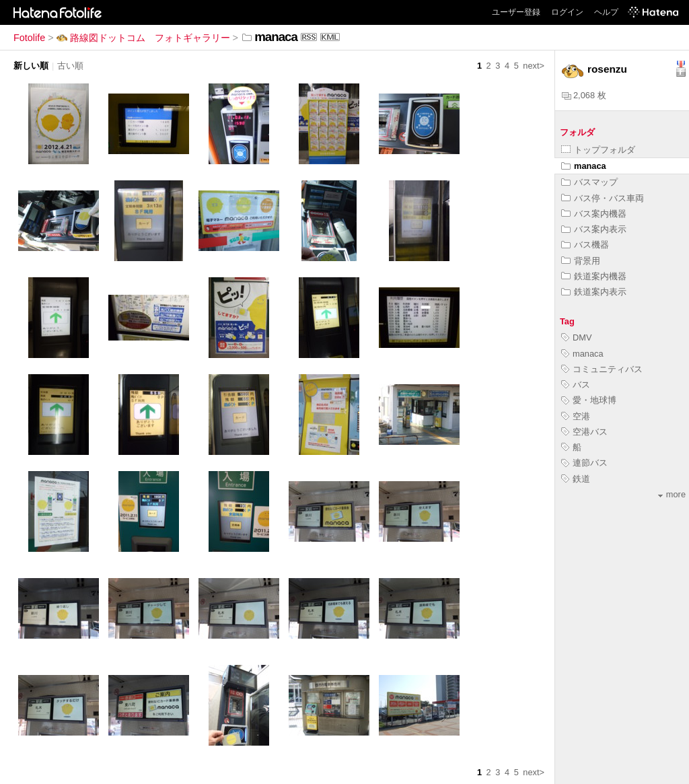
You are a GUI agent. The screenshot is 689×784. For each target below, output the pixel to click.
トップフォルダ (598, 150)
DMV (576, 337)
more (672, 494)
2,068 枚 (584, 95)
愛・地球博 (589, 400)
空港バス (584, 432)
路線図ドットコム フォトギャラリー (143, 38)
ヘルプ (606, 12)
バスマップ (589, 182)
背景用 (581, 261)
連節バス (584, 463)
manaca (584, 166)
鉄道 (576, 479)
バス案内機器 (594, 214)
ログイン (567, 12)
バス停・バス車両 (603, 198)
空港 (576, 416)
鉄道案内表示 (594, 292)
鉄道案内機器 (594, 276)
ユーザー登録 (516, 12)
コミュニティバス (602, 369)
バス (576, 385)
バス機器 (585, 245)
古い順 (70, 66)
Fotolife (29, 38)
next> (534, 66)
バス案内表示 (594, 229)
